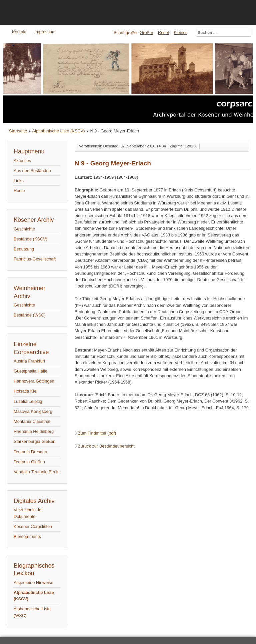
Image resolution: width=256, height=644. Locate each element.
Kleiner (180, 33)
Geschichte (24, 229)
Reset (163, 33)
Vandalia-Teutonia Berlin (37, 472)
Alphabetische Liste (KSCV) (58, 131)
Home (19, 191)
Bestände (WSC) (30, 315)
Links (19, 181)
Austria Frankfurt (29, 361)
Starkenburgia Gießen (34, 441)
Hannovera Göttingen (34, 381)
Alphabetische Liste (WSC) (32, 612)
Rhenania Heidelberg (34, 431)
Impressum (45, 32)
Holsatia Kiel (25, 391)
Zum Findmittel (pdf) (97, 433)
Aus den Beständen (32, 171)
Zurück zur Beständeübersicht (106, 446)
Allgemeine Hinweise (33, 582)
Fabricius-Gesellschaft (35, 259)
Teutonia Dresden (30, 452)
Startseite (18, 131)
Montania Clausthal (32, 421)
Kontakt (19, 32)
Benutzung (24, 249)
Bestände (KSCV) (30, 239)
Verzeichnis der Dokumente (28, 513)
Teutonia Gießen (29, 462)
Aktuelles (22, 161)
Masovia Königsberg (33, 411)
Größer (146, 33)
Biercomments (27, 536)
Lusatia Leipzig (28, 401)
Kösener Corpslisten (33, 526)
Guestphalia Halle (30, 371)
